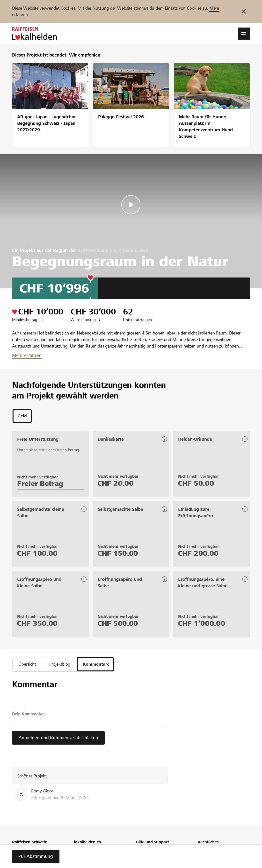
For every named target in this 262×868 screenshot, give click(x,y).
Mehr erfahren (27, 355)
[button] (244, 34)
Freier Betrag (40, 484)
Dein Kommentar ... (30, 715)
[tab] (22, 416)
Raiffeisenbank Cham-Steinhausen (113, 250)
